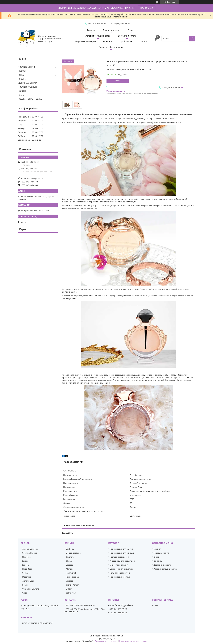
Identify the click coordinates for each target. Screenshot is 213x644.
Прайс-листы (126, 41)
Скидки (22, 91)
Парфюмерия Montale (120, 577)
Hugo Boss (27, 569)
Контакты (158, 561)
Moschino (27, 577)
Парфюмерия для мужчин (122, 549)
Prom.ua (120, 636)
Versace (69, 581)
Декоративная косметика (122, 569)
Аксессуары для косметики (122, 561)
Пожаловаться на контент (106, 641)
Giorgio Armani (73, 585)
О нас (131, 30)
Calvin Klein (71, 593)
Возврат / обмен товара (111, 47)
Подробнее (147, 8)
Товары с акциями (28, 87)
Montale (70, 569)
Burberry (70, 549)
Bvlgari (69, 589)
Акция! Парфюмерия (85, 41)
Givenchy (70, 557)
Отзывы (22, 79)
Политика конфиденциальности (133, 641)
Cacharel (26, 573)
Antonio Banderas (30, 549)
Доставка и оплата (127, 36)
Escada (25, 561)
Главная (91, 30)
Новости (23, 71)
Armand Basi (28, 581)
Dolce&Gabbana (73, 553)
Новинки (108, 41)
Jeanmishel (71, 573)
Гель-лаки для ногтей (120, 573)
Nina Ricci (27, 557)
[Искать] (192, 39)
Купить (118, 81)
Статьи (143, 41)
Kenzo (25, 585)
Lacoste (69, 565)
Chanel (69, 561)
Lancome (26, 565)
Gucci (25, 593)
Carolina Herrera (30, 553)
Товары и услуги (111, 30)
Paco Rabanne (72, 577)
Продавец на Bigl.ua (106, 638)
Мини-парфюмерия (119, 565)
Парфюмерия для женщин (122, 553)
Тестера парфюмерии (120, 557)
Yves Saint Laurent (30, 589)
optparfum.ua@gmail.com (32, 178)
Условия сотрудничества (98, 36)
